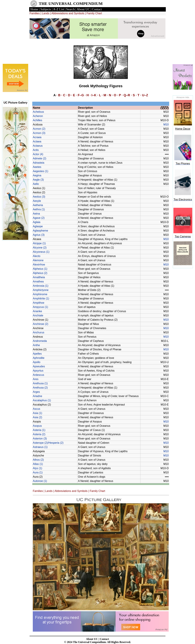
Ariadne (37, 396)
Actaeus (38, 146)
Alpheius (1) (40, 269)
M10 (166, 125)
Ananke (37, 311)
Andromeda (40, 341)
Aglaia (37, 222)
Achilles (37, 120)
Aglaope (38, 226)
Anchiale (38, 315)
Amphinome (40, 294)
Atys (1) (37, 468)
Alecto (37, 256)
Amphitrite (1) (41, 298)
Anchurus (39, 332)
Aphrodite (39, 358)
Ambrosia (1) (41, 286)
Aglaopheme (40, 231)
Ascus (37, 409)
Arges (36, 392)
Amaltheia (39, 277)
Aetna (36, 214)
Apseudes (39, 366)
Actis (36, 150)
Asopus (37, 426)
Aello (36, 184)
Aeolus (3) (39, 197)
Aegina (37, 175)
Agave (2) (39, 218)
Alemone (38, 260)
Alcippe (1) (39, 243)
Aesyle (37, 201)
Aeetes (37, 167)
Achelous (38, 112)
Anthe (36, 345)
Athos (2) (38, 460)
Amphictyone (41, 290)
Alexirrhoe (39, 265)
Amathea (38, 282)
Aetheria (38, 205)
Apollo (37, 362)
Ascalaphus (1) (42, 400)
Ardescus (38, 375)
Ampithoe (39, 303)
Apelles (37, 354)
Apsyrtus (38, 371)
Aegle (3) (38, 180)
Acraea (37, 137)
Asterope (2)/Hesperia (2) (48, 443)
